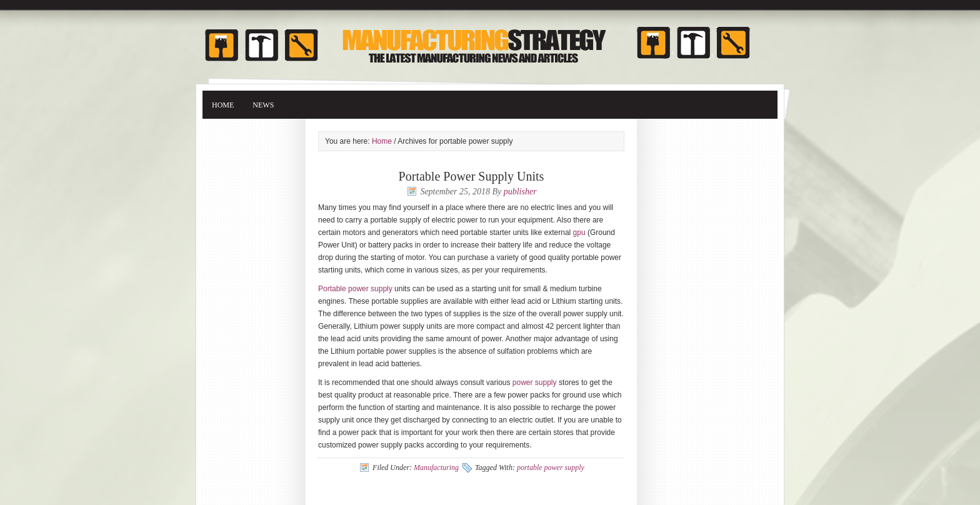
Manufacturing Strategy (490, 39)
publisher (520, 192)
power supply (535, 382)
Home (223, 105)
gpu (579, 232)
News (263, 105)
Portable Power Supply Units (472, 176)
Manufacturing (436, 467)
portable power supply (551, 467)
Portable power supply (355, 289)
